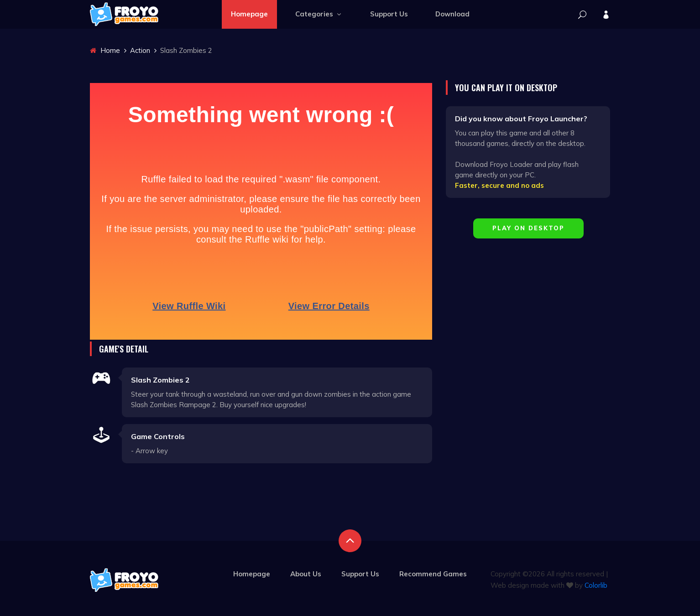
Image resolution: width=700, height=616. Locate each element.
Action (140, 50)
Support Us (389, 14)
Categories (319, 14)
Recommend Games (433, 574)
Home (105, 50)
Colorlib (596, 585)
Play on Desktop (528, 228)
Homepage (249, 14)
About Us (306, 574)
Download (452, 14)
